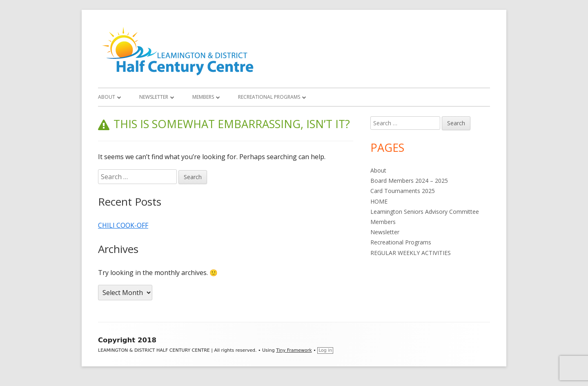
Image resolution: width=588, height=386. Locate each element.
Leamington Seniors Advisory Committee (425, 212)
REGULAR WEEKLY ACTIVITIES (411, 253)
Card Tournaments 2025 (403, 191)
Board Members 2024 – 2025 (409, 181)
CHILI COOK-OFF (123, 225)
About (107, 97)
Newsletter (154, 97)
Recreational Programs (269, 97)
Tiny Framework (294, 350)
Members (203, 97)
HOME (379, 201)
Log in (325, 350)
